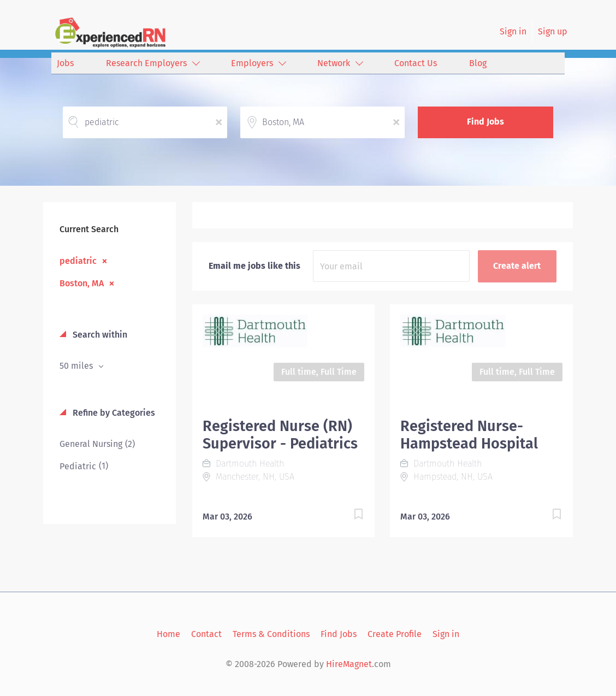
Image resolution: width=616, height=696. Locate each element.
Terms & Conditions (271, 634)
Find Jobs (485, 122)
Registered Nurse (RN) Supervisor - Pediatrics (280, 435)
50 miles (77, 366)
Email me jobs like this (254, 266)
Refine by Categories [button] (113, 413)
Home (168, 634)
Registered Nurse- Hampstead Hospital (469, 435)
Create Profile (395, 634)
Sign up (553, 31)
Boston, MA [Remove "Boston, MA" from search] (82, 283)
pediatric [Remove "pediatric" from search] (78, 261)
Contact (206, 634)
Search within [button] (99, 335)
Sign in (513, 31)
